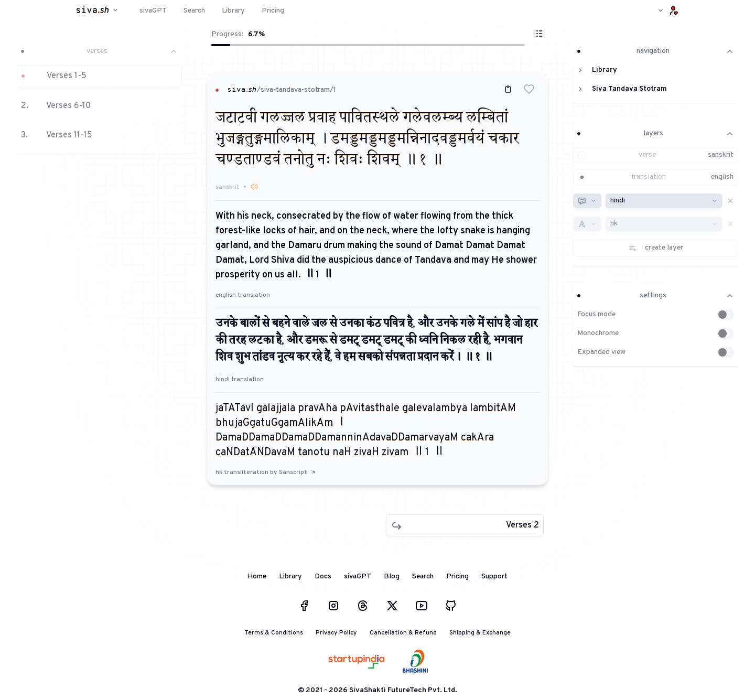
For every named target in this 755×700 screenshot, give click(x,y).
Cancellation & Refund (403, 633)
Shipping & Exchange (480, 633)
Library (290, 577)
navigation (656, 51)
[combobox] (587, 201)
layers (656, 133)
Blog (392, 577)
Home (257, 577)
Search (423, 577)
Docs (323, 577)
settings (656, 295)
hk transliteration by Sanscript (266, 472)
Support (494, 577)
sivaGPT (358, 577)
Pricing (457, 577)
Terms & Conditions (274, 633)
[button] (99, 96)
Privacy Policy (336, 633)
